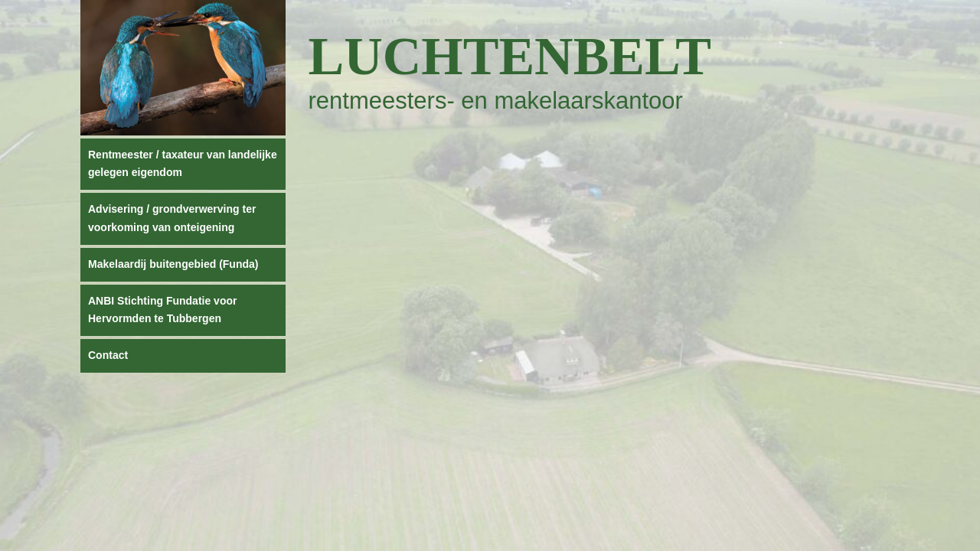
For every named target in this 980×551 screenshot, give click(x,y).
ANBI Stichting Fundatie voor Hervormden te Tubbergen (162, 310)
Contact (108, 355)
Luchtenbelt (510, 56)
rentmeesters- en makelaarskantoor (496, 101)
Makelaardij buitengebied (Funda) (173, 264)
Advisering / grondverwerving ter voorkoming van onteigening (172, 218)
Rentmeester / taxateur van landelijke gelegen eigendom (183, 164)
